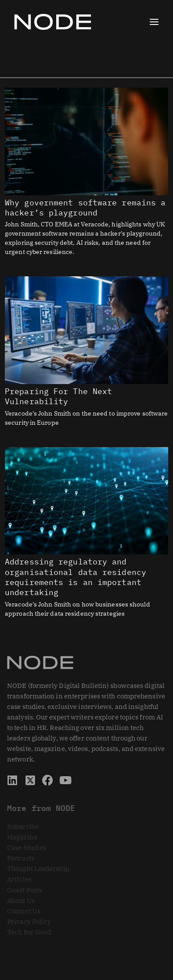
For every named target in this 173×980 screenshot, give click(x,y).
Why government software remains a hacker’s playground (85, 208)
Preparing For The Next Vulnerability (58, 396)
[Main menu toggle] (154, 22)
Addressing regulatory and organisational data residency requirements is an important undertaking (76, 577)
